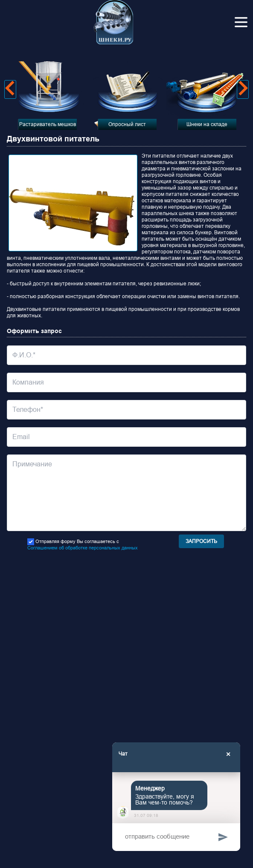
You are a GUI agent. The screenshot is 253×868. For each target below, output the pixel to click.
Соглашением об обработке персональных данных (83, 548)
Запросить (201, 541)
